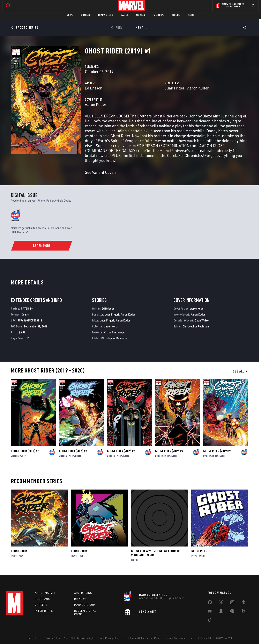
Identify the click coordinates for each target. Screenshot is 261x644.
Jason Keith (111, 326)
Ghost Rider (19, 551)
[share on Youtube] (210, 612)
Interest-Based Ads (201, 638)
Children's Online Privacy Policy (144, 638)
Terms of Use (34, 638)
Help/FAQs (42, 599)
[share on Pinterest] (232, 612)
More (191, 15)
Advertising (83, 593)
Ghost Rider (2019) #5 (121, 451)
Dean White (202, 320)
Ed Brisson (94, 88)
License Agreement (176, 638)
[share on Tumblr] (244, 603)
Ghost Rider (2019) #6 (73, 451)
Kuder (23, 456)
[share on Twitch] (244, 612)
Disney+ (80, 599)
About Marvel (45, 593)
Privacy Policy (53, 638)
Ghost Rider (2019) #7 (25, 451)
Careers (41, 605)
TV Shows (158, 15)
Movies (140, 15)
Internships (44, 611)
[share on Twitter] (221, 603)
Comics (85, 15)
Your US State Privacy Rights (80, 638)
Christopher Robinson (114, 338)
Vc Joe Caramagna (115, 332)
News (70, 15)
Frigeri (71, 456)
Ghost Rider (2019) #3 (217, 451)
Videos (176, 15)
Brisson (15, 456)
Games (125, 15)
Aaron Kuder (198, 88)
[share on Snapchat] (221, 612)
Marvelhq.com (85, 605)
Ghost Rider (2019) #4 (169, 451)
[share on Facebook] (210, 603)
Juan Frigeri (175, 88)
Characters (105, 15)
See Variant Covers (101, 172)
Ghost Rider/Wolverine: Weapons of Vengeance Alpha (156, 553)
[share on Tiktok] (210, 621)
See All (240, 371)
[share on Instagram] (232, 603)
